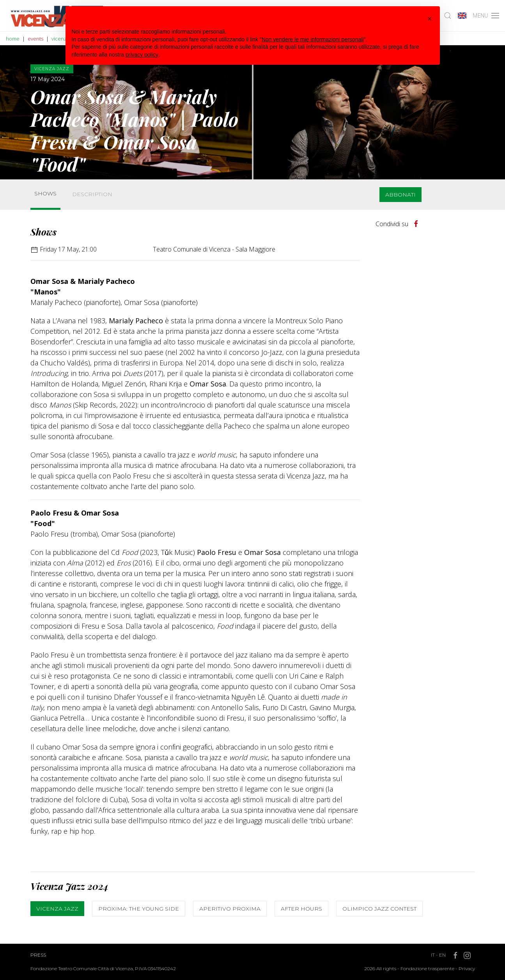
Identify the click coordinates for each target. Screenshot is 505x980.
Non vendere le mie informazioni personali (313, 39)
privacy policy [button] (142, 55)
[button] (430, 19)
